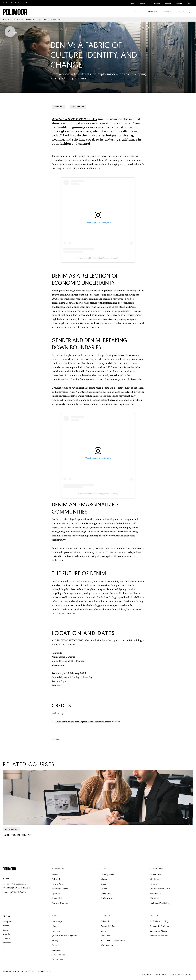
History (55, 926)
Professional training (159, 922)
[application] (142, 12)
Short (103, 884)
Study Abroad (107, 898)
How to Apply (58, 884)
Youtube (7, 934)
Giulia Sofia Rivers (65, 722)
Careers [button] (154, 916)
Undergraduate (108, 875)
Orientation (57, 879)
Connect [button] (105, 916)
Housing (153, 884)
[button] (139, 12)
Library (104, 931)
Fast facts (56, 931)
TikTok (6, 926)
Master (104, 879)
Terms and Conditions (181, 975)
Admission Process (60, 889)
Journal (13, 19)
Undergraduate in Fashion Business (97, 722)
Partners (55, 945)
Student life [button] (157, 869)
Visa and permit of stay (160, 889)
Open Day (56, 894)
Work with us (107, 945)
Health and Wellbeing (159, 903)
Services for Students (159, 926)
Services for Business (159, 936)
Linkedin (7, 939)
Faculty (55, 941)
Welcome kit (155, 894)
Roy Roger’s (72, 368)
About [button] (55, 916)
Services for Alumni (159, 931)
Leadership (57, 922)
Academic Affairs (108, 926)
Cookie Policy (145, 975)
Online (104, 889)
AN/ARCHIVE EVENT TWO (74, 119)
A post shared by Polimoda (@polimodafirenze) (98, 258)
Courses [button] (105, 869)
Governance (57, 960)
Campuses (56, 950)
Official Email (156, 875)
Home (5, 19)
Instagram (7, 922)
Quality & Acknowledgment (64, 936)
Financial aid (57, 898)
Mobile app (155, 879)
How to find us (58, 955)
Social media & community (113, 941)
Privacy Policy (161, 975)
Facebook (7, 943)
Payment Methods (60, 903)
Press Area (105, 936)
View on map (59, 665)
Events (55, 875)
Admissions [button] (58, 869)
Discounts (154, 898)
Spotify (6, 930)
